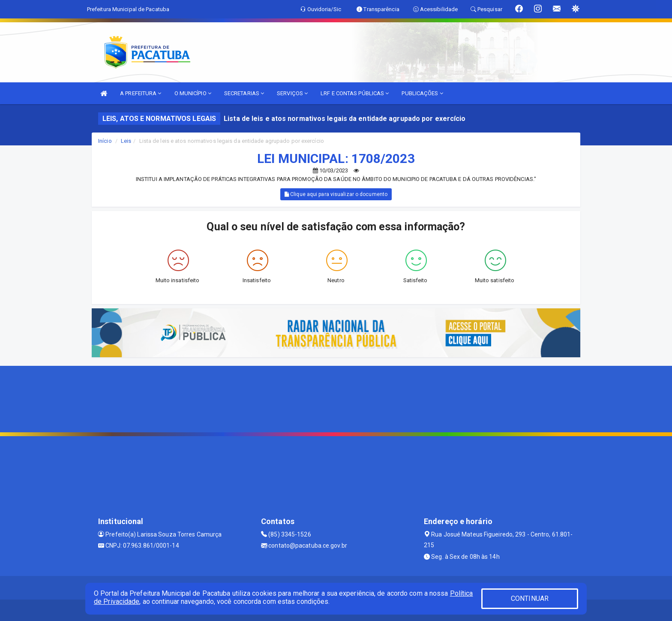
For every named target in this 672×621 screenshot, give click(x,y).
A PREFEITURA (141, 93)
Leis (126, 141)
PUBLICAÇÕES (422, 93)
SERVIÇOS (292, 93)
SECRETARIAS (244, 93)
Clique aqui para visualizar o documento (336, 194)
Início (105, 141)
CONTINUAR (530, 598)
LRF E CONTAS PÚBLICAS (355, 93)
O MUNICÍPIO (193, 93)
